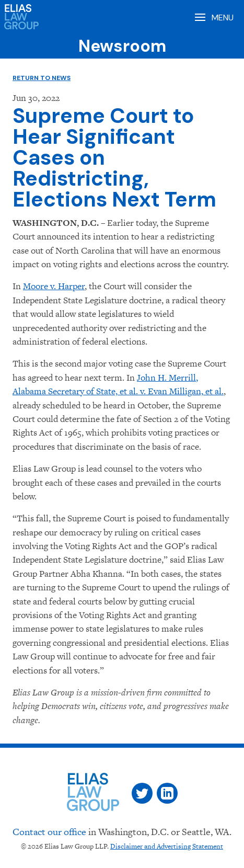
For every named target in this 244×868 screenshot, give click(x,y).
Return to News (42, 78)
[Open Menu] (213, 17)
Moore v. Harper (54, 286)
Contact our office (49, 832)
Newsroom (122, 46)
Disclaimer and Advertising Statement (167, 846)
